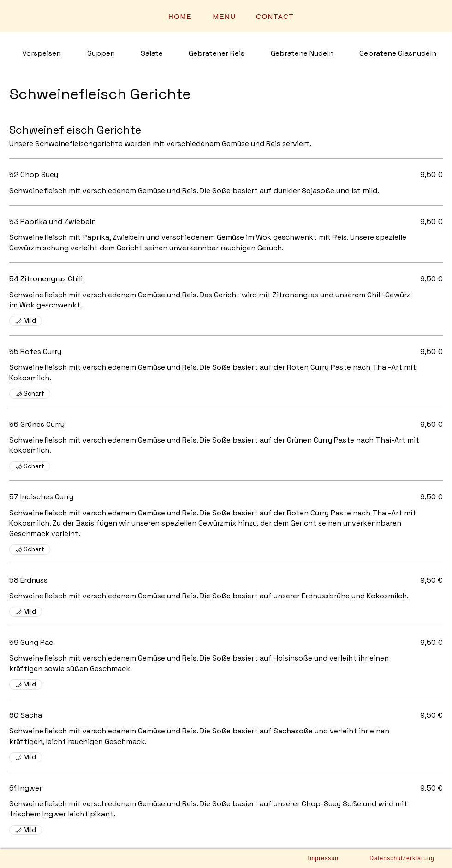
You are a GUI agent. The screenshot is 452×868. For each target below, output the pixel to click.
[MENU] (225, 16)
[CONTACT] (276, 16)
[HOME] (181, 16)
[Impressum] (324, 858)
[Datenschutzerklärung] (402, 858)
